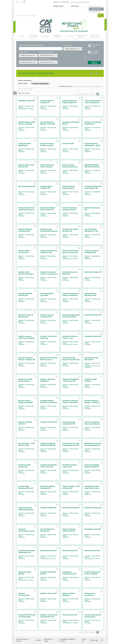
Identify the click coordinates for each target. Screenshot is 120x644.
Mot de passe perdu (95, 6)
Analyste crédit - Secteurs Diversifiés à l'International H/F (26, 274)
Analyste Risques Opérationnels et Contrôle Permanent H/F (71, 188)
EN (21, 2)
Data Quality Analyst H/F (27, 186)
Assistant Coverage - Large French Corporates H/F (70, 467)
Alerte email (79, 86)
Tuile (91, 73)
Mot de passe (75, 6)
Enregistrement (98, 86)
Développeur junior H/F (26, 101)
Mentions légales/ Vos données (23, 640)
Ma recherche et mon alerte (33, 36)
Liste (97, 73)
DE (17, 2)
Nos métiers (45, 36)
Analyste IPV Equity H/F (93, 315)
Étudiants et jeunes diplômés (81, 36)
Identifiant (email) (58, 6)
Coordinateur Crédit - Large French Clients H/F (92, 488)
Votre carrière (69, 36)
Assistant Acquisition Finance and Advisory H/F (92, 424)
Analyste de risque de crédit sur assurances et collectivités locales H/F (49, 274)
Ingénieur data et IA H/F (49, 593)
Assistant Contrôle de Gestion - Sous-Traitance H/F (70, 338)
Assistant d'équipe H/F (48, 508)
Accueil (25, 16)
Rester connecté (95, 12)
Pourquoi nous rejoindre (57, 36)
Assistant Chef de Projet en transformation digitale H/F (27, 617)
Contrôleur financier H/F (93, 336)
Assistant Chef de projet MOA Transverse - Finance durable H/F (49, 360)
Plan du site (84, 640)
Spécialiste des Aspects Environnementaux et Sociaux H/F (93, 445)
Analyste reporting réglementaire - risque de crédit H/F (92, 145)
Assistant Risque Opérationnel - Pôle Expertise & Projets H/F (93, 231)
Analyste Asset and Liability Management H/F (26, 510)
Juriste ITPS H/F (68, 144)
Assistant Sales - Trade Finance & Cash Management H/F (26, 445)
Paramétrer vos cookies (48, 640)
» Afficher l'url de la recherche (25, 89)
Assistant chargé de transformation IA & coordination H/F (69, 210)
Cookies (38, 640)
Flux (88, 86)
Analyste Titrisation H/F (49, 422)
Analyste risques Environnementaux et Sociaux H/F (70, 167)
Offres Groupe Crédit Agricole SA (95, 36)
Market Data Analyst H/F (71, 508)
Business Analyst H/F (70, 551)
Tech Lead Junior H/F (70, 615)
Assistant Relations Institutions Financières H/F (49, 403)
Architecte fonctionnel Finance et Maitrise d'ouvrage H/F (92, 574)
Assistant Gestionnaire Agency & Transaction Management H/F (70, 253)
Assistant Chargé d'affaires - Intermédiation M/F (91, 381)
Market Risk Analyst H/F (93, 272)
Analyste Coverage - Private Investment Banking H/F (48, 145)
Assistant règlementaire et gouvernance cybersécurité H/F (93, 617)
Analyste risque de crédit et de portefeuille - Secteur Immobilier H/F (27, 338)
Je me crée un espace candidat (80, 2)
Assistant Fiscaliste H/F (93, 508)
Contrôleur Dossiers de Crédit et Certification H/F (71, 295)
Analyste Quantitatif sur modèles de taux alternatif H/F (49, 253)
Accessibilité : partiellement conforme (67, 640)
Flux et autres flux (96, 52)
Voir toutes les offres (96, 46)
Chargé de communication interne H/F (26, 531)
